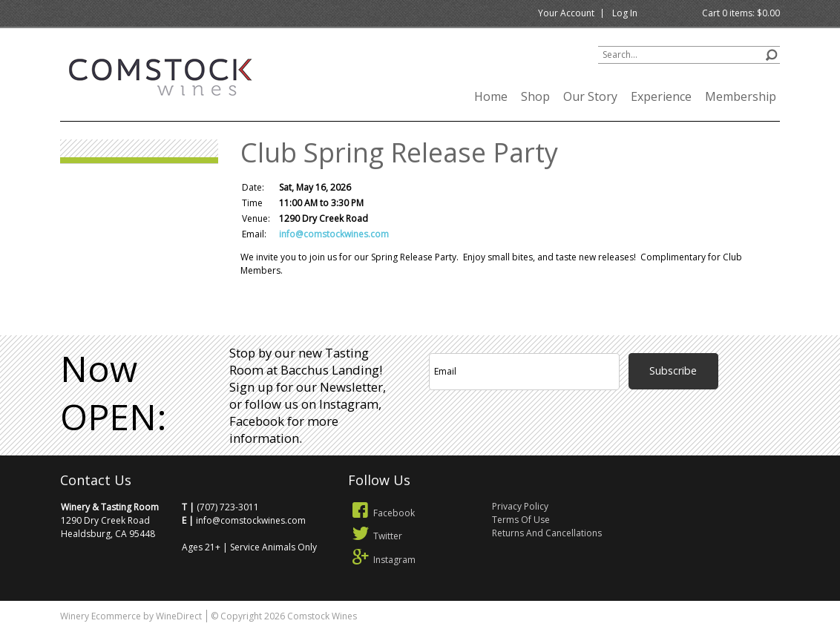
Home (491, 96)
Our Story (590, 96)
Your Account (566, 13)
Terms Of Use (521, 520)
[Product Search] (689, 55)
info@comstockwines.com (334, 234)
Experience (661, 96)
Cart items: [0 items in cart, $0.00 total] (741, 13)
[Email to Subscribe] (524, 372)
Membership (741, 96)
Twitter (375, 536)
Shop (535, 96)
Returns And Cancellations (547, 533)
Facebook (381, 513)
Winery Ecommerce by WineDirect (131, 616)
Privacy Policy (520, 506)
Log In (625, 13)
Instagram (382, 560)
